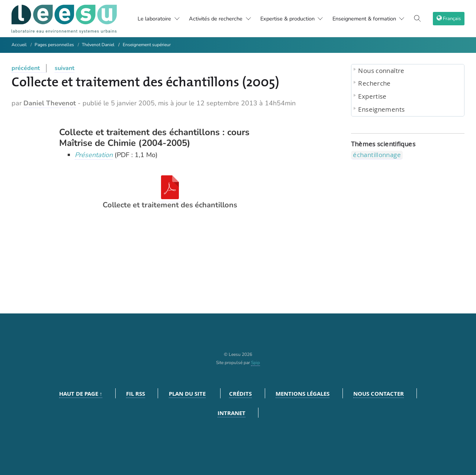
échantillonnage (377, 155)
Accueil (19, 45)
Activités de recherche (213, 19)
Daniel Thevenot (50, 103)
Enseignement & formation (373, 19)
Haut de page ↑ (81, 394)
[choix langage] (449, 19)
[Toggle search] (420, 19)
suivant (65, 68)
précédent (26, 68)
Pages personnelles (54, 45)
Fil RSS (136, 394)
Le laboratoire (142, 19)
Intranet (231, 413)
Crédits (240, 394)
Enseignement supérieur (147, 45)
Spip (255, 363)
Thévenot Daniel (98, 45)
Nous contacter (379, 394)
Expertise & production (291, 19)
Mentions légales (303, 394)
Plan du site (187, 394)
